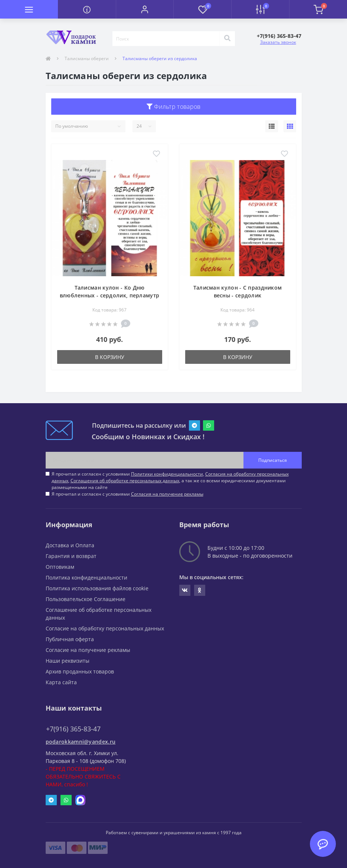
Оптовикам (60, 567)
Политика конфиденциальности (86, 577)
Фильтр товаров (174, 107)
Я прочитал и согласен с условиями (127, 494)
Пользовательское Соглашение (86, 599)
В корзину (110, 357)
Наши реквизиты (68, 661)
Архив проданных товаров (80, 671)
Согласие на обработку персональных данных (105, 628)
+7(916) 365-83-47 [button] (73, 729)
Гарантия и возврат (71, 556)
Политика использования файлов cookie (97, 588)
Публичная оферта (70, 639)
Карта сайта (61, 682)
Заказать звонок (278, 42)
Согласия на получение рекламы (167, 494)
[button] (145, 9)
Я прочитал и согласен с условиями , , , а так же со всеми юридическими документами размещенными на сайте (170, 481)
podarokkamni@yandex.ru (81, 742)
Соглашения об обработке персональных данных (125, 481)
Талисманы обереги (87, 58)
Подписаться (273, 460)
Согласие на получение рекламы (88, 650)
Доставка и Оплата (70, 545)
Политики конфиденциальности (167, 474)
